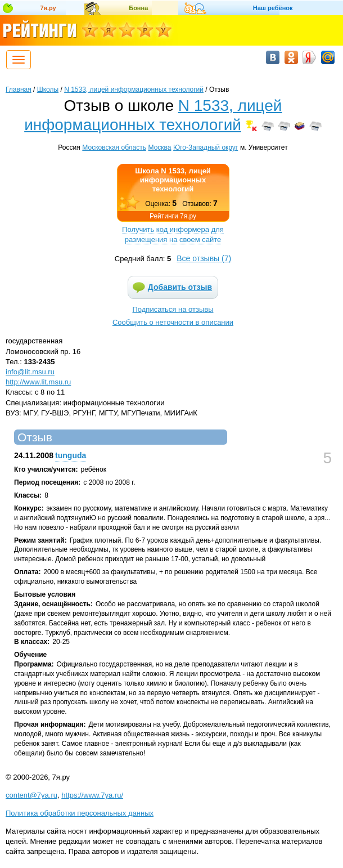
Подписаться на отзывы (173, 309)
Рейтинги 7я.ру (173, 216)
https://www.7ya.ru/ (92, 795)
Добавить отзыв (180, 287)
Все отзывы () (204, 258)
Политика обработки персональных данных (80, 813)
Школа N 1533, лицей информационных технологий (173, 180)
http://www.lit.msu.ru (38, 382)
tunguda (71, 455)
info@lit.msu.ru (30, 372)
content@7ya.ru (31, 795)
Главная (19, 90)
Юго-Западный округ (206, 147)
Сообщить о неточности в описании (173, 322)
